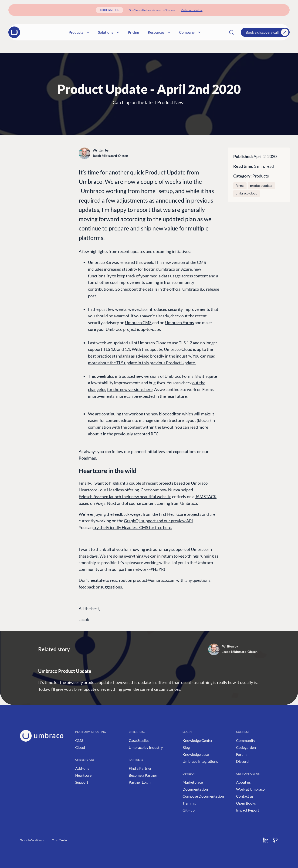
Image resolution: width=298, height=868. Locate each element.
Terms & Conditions (32, 840)
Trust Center (60, 840)
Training (189, 803)
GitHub (189, 810)
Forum (241, 754)
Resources (174, 32)
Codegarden (246, 747)
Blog (186, 747)
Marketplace (193, 782)
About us (243, 782)
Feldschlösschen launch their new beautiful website (125, 496)
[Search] (231, 32)
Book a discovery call (267, 32)
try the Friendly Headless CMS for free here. (133, 527)
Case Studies (139, 740)
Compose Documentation (203, 796)
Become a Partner (143, 775)
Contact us (245, 796)
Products (94, 32)
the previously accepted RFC (133, 434)
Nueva (174, 490)
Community (246, 740)
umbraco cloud (247, 193)
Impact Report (248, 810)
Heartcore (83, 775)
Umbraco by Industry (146, 747)
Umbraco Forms (179, 322)
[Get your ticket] (192, 10)
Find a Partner (140, 768)
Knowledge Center (198, 740)
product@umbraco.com (154, 580)
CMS (79, 740)
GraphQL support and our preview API (158, 521)
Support (82, 782)
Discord (242, 761)
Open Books (246, 803)
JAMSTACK (206, 496)
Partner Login (140, 782)
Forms (240, 186)
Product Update (261, 186)
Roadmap (87, 458)
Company (205, 32)
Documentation (195, 789)
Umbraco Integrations (200, 761)
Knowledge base (196, 754)
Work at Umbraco (250, 789)
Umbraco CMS (138, 322)
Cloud (80, 747)
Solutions (124, 32)
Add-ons (82, 768)
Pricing (149, 32)
